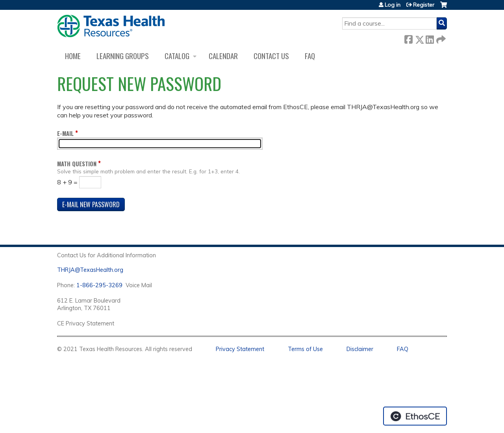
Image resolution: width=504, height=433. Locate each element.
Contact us (271, 56)
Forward (440, 38)
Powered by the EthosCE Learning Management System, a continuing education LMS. (415, 416)
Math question (77, 164)
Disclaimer (360, 349)
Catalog (177, 56)
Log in (393, 5)
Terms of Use (305, 349)
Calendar (223, 56)
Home (73, 56)
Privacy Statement (240, 349)
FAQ (310, 56)
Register (424, 5)
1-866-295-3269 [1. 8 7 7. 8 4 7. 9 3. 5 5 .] (99, 285)
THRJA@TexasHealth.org (90, 270)
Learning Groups (123, 56)
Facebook (408, 38)
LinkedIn (430, 38)
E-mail (65, 133)
